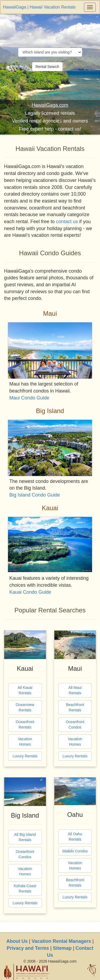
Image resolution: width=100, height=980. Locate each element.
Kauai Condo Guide (30, 592)
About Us (17, 941)
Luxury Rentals (25, 756)
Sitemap (62, 948)
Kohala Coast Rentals (25, 889)
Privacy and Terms (28, 948)
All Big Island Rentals (25, 837)
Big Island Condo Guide (35, 495)
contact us (67, 222)
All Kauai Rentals (25, 690)
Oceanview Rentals (25, 707)
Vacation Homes (25, 742)
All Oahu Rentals (75, 837)
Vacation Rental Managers (61, 941)
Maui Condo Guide (29, 398)
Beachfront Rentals (75, 707)
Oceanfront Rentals (25, 724)
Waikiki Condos (75, 851)
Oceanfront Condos (75, 724)
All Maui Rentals (75, 690)
